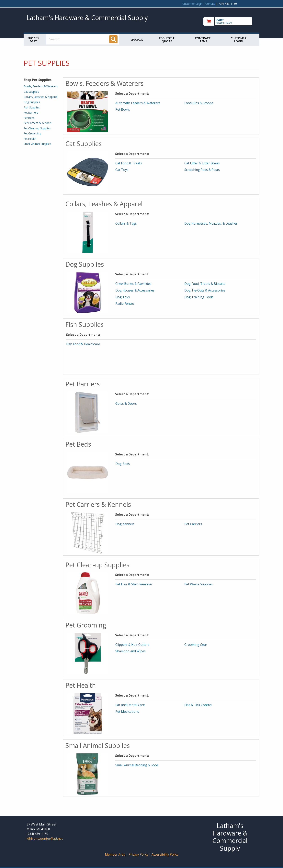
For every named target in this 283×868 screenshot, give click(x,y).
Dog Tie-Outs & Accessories (205, 290)
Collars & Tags (126, 223)
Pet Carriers (193, 524)
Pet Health (30, 139)
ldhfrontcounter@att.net (45, 838)
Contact (210, 4)
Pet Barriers (31, 112)
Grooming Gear (196, 645)
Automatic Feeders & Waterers (138, 103)
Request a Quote (167, 40)
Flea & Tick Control (198, 705)
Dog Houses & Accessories (135, 290)
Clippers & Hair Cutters (132, 645)
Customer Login (192, 4)
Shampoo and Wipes (130, 651)
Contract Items (203, 40)
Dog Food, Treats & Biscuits (205, 284)
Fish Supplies (32, 107)
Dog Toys (123, 297)
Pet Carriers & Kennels (38, 123)
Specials (137, 40)
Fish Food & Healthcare (83, 344)
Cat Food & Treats (129, 163)
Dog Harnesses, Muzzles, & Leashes (211, 223)
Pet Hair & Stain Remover (134, 584)
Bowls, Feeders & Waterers (41, 86)
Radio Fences (125, 304)
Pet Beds (29, 118)
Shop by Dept (33, 40)
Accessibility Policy (165, 854)
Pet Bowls (123, 109)
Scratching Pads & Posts (202, 170)
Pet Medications (127, 712)
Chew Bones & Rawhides (133, 284)
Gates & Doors (126, 403)
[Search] (113, 39)
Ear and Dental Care (130, 705)
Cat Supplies (31, 92)
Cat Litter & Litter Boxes (202, 163)
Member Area (115, 854)
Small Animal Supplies (37, 144)
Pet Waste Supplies (198, 584)
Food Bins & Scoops (199, 103)
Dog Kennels (125, 524)
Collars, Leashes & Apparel (40, 97)
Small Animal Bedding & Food (137, 765)
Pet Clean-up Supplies (37, 128)
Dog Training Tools (199, 297)
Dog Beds (123, 464)
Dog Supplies (32, 102)
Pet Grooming (32, 133)
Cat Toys (122, 170)
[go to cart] (230, 21)
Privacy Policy (139, 854)
